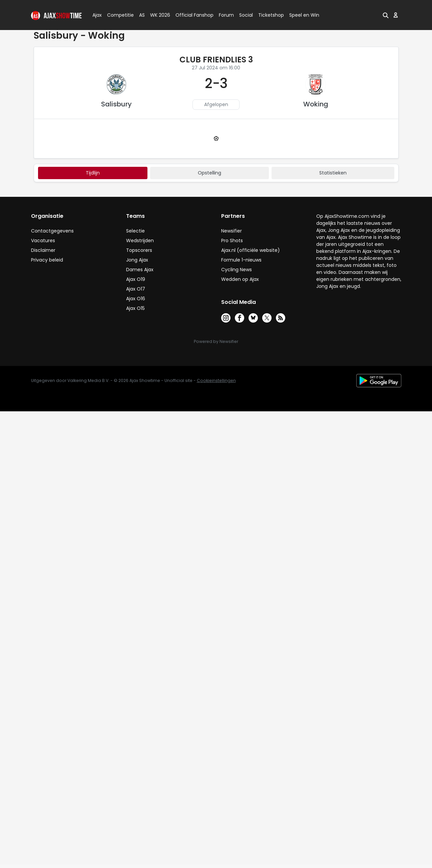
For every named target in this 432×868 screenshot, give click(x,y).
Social (245, 15)
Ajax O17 (136, 289)
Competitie (118, 15)
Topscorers (139, 250)
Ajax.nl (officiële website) (251, 250)
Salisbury (116, 104)
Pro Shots (232, 241)
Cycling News (237, 270)
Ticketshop (271, 15)
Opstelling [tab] (209, 173)
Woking (316, 104)
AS (142, 15)
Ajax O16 (136, 299)
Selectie (135, 231)
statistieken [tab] (333, 173)
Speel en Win (304, 15)
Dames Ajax (140, 270)
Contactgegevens (52, 231)
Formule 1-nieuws (241, 260)
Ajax (97, 15)
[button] (386, 15)
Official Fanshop (190, 15)
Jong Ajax (137, 260)
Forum (226, 15)
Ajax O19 (136, 279)
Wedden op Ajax (240, 279)
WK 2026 (158, 15)
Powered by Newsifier (216, 341)
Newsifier (232, 231)
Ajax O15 (135, 308)
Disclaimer (43, 250)
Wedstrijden (140, 241)
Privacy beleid (47, 260)
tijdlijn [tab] (93, 173)
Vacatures (43, 241)
